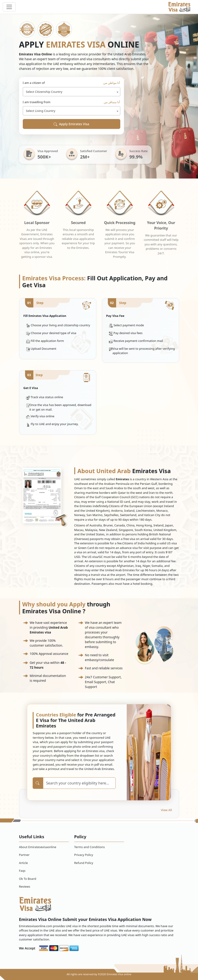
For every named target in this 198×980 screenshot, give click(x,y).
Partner (24, 855)
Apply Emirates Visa (71, 124)
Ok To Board (28, 879)
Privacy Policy (84, 855)
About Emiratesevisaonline (38, 847)
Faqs (22, 871)
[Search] (79, 783)
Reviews (25, 886)
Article (24, 863)
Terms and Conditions (90, 847)
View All (166, 810)
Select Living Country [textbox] (41, 111)
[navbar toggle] (9, 7)
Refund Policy (84, 863)
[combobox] (72, 92)
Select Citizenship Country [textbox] (44, 92)
